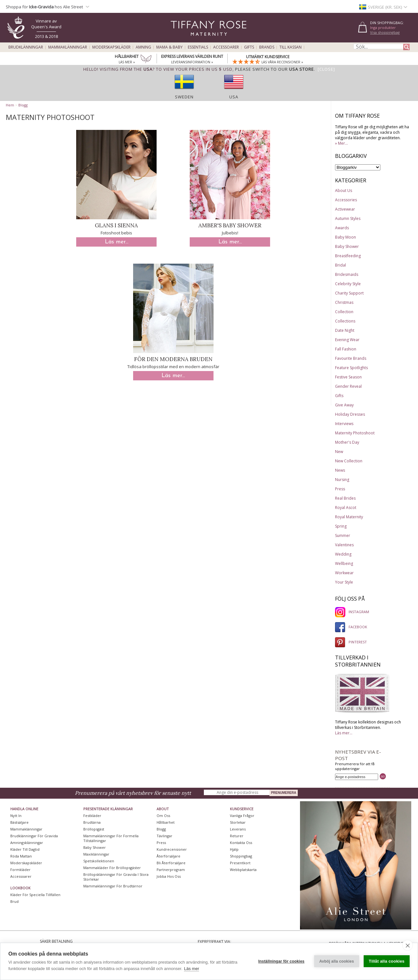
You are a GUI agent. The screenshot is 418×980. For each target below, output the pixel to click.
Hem (10, 105)
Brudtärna (92, 822)
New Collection (349, 461)
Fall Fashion (346, 349)
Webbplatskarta (243, 870)
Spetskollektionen (99, 861)
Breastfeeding (348, 256)
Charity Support (349, 293)
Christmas (344, 302)
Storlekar (238, 822)
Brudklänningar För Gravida (34, 836)
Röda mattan (21, 856)
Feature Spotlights (351, 368)
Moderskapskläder (111, 47)
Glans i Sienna (116, 225)
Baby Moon (345, 237)
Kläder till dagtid (25, 849)
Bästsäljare (19, 822)
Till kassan (291, 47)
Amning (143, 47)
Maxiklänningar (96, 854)
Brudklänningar (26, 47)
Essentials (198, 47)
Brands (267, 47)
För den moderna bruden (173, 359)
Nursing (342, 480)
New (339, 452)
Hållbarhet (166, 822)
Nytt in (16, 816)
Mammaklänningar (68, 47)
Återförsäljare (168, 856)
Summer (343, 535)
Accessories (346, 200)
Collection (344, 312)
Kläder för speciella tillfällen (35, 895)
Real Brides (345, 498)
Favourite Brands (351, 358)
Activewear (345, 209)
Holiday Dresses (350, 414)
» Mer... (341, 143)
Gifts (249, 47)
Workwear (344, 573)
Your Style (344, 582)
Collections (345, 321)
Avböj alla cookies (337, 961)
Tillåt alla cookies (387, 961)
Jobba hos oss (169, 876)
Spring (341, 526)
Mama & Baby (169, 47)
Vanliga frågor (242, 816)
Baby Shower (347, 246)
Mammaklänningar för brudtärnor (113, 886)
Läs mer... (117, 242)
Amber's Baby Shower (230, 225)
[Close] (326, 69)
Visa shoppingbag (385, 32)
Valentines (344, 545)
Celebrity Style (348, 284)
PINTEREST (351, 642)
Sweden (184, 97)
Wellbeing (344, 563)
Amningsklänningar (27, 843)
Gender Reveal (348, 386)
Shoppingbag (241, 856)
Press (340, 489)
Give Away (344, 405)
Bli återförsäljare (171, 863)
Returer (237, 836)
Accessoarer (226, 47)
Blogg (23, 105)
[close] (408, 945)
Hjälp (234, 849)
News (340, 470)
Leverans (238, 829)
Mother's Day (347, 442)
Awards (342, 228)
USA (234, 97)
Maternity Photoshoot (355, 433)
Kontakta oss (241, 843)
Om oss (163, 816)
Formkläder (20, 870)
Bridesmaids (347, 274)
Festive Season (348, 377)
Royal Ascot (346, 508)
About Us (344, 191)
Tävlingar (164, 836)
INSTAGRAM (352, 612)
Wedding (343, 554)
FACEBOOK (351, 627)
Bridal (341, 265)
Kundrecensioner (172, 849)
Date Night (345, 330)
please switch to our (274, 69)
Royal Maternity (349, 517)
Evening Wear (347, 340)
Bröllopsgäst (94, 829)
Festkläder (92, 816)
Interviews (344, 424)
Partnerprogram (171, 870)
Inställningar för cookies (281, 961)
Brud (14, 901)
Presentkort (240, 863)
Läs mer (191, 969)
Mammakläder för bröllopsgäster (112, 868)
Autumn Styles (348, 218)
